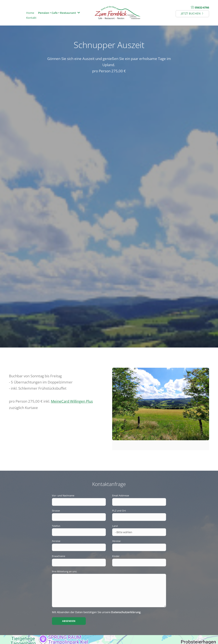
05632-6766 (202, 7)
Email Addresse (121, 495)
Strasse (56, 511)
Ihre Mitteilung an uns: (65, 571)
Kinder (116, 556)
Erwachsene (59, 556)
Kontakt (31, 18)
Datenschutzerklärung (126, 612)
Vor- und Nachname (63, 495)
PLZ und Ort (119, 511)
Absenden (69, 621)
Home (30, 13)
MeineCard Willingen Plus (72, 401)
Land (115, 526)
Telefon (56, 526)
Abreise (116, 541)
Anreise (56, 541)
